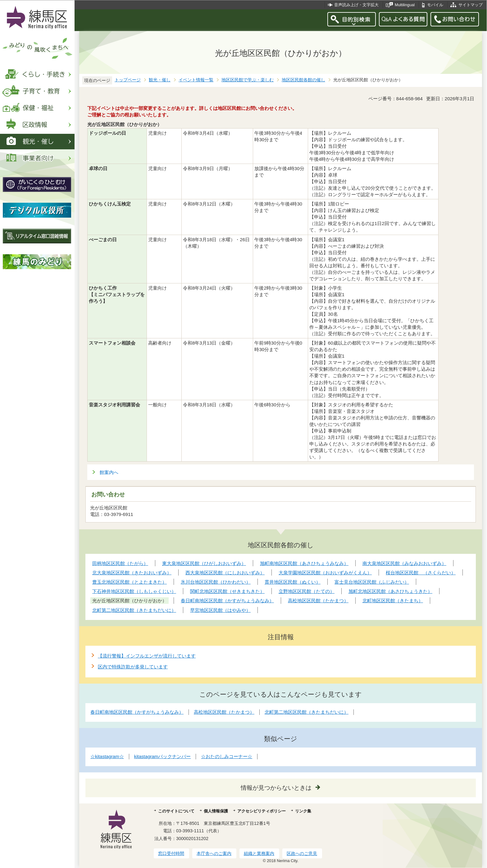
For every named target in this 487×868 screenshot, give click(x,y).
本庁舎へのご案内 (214, 853)
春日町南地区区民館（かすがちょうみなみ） (137, 712)
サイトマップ (471, 5)
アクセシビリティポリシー (262, 811)
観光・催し (160, 80)
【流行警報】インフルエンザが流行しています (147, 656)
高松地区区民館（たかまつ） (224, 712)
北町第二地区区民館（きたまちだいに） (307, 712)
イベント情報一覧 (196, 80)
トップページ (128, 80)
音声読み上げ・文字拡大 (356, 5)
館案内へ (109, 472)
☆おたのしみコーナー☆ (227, 756)
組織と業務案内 (259, 853)
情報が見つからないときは (276, 788)
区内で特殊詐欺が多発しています (133, 667)
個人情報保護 (216, 811)
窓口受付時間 (171, 853)
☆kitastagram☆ (107, 756)
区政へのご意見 (302, 853)
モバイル (435, 5)
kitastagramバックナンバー (163, 756)
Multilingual (405, 5)
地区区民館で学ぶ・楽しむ (248, 80)
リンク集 (303, 811)
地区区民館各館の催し (303, 80)
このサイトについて (176, 811)
